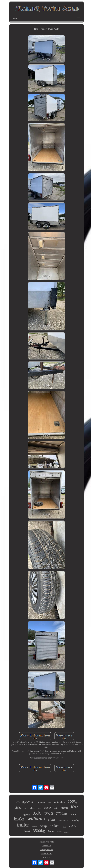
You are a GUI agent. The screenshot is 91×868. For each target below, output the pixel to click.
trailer (23, 825)
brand (27, 831)
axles (56, 808)
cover (48, 808)
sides (18, 808)
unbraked (60, 802)
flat (40, 808)
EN (45, 857)
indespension (63, 820)
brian (73, 814)
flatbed (42, 802)
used (19, 815)
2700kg (61, 813)
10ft (25, 808)
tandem (34, 827)
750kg (73, 801)
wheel (32, 808)
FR (49, 857)
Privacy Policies (47, 850)
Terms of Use (46, 854)
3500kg (39, 831)
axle (37, 813)
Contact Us (47, 846)
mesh (64, 808)
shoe (50, 802)
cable (73, 827)
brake (19, 819)
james (51, 831)
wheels (64, 827)
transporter (25, 801)
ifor (74, 807)
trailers (67, 832)
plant (52, 819)
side (59, 831)
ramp (43, 826)
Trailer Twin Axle (46, 842)
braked (55, 826)
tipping (26, 814)
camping (75, 820)
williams (36, 819)
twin (49, 813)
